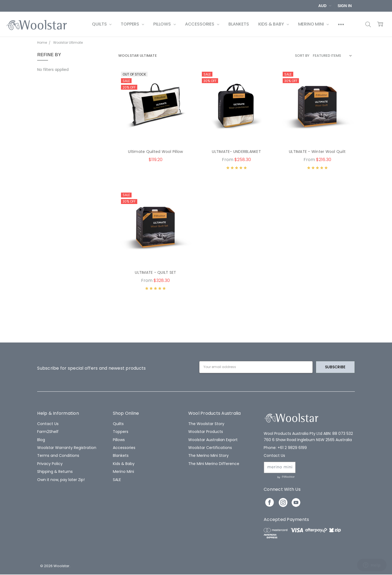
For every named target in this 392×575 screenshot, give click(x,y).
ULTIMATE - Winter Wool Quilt (317, 152)
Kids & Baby (274, 24)
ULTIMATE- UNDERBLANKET (236, 152)
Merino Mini (313, 24)
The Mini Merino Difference (214, 464)
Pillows (165, 24)
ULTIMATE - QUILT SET (155, 272)
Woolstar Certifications (210, 448)
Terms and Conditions (58, 455)
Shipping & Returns (55, 472)
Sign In (345, 6)
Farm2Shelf (48, 432)
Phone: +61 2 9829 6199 (285, 448)
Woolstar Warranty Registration (67, 448)
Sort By (302, 56)
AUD (325, 6)
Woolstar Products (206, 432)
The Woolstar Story (206, 424)
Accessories (202, 24)
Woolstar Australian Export (213, 440)
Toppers (132, 24)
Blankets (239, 24)
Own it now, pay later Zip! (61, 480)
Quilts (102, 24)
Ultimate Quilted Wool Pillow (155, 152)
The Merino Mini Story (208, 455)
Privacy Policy (50, 464)
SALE (117, 480)
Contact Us (48, 424)
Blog (41, 440)
